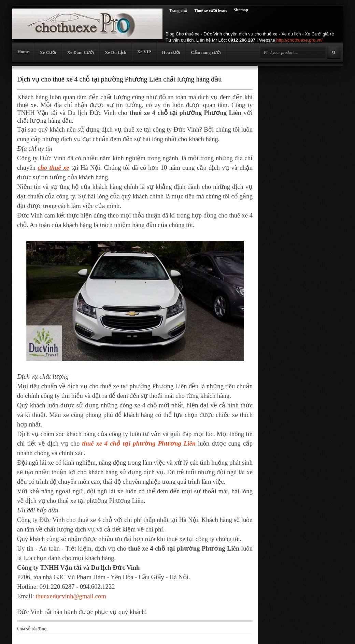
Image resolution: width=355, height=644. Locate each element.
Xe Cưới (48, 52)
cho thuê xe (53, 168)
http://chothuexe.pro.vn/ (299, 40)
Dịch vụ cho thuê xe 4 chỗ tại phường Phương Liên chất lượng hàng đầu (119, 79)
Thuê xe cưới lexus (210, 11)
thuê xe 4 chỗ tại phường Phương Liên (139, 443)
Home (23, 52)
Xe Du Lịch (116, 52)
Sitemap (241, 10)
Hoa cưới (171, 52)
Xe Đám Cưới (81, 52)
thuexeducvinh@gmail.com (71, 596)
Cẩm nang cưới (206, 52)
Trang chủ (178, 11)
